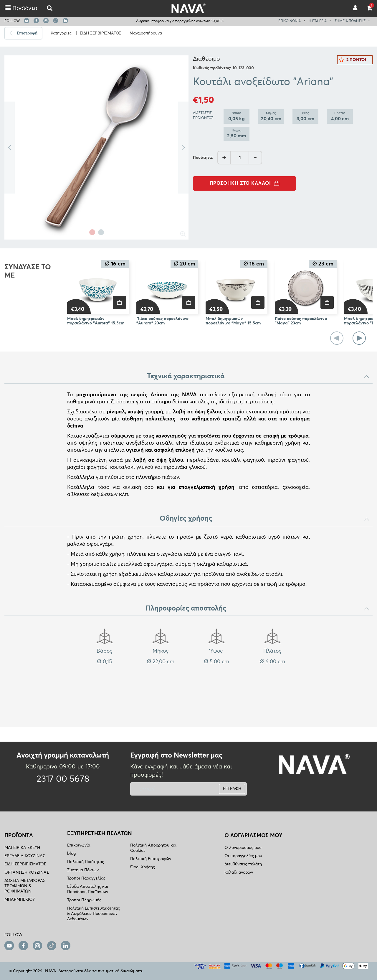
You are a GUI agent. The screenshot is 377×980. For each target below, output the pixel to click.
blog (71, 854)
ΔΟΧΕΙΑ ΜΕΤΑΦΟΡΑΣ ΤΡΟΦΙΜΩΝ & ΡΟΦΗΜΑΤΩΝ (25, 886)
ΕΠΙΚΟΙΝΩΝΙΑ (290, 21)
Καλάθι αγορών (239, 872)
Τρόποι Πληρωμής (84, 900)
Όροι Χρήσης (143, 867)
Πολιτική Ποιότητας (86, 862)
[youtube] (27, 21)
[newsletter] (169, 789)
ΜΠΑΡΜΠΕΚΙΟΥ (20, 900)
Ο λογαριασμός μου (243, 848)
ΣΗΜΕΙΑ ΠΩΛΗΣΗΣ (350, 21)
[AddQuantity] (240, 158)
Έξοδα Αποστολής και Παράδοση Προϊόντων (88, 889)
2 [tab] (101, 232)
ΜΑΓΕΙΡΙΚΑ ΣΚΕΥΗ (22, 848)
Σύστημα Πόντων (83, 870)
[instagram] (46, 21)
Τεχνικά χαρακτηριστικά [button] (258, 376)
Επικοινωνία (79, 845)
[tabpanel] (96, 147)
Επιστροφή (27, 33)
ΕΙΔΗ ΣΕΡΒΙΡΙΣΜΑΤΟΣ (101, 33)
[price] (119, 302)
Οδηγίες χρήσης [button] (265, 519)
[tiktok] (56, 21)
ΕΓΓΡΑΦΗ (232, 789)
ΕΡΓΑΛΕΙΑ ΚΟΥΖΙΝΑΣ (25, 856)
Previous (10, 147)
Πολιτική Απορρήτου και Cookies (153, 848)
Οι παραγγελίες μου (243, 856)
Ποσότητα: (203, 158)
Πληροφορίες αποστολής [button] (258, 608)
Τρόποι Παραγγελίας (86, 878)
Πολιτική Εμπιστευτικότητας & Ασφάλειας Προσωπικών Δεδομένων (94, 914)
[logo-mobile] (50, 8)
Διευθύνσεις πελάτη (243, 864)
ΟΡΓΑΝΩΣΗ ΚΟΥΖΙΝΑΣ (27, 872)
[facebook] (36, 21)
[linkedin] (65, 21)
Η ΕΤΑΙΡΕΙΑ (318, 21)
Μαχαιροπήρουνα (146, 33)
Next (183, 147)
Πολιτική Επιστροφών (151, 859)
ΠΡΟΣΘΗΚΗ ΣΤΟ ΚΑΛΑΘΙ (246, 183)
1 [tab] (92, 232)
